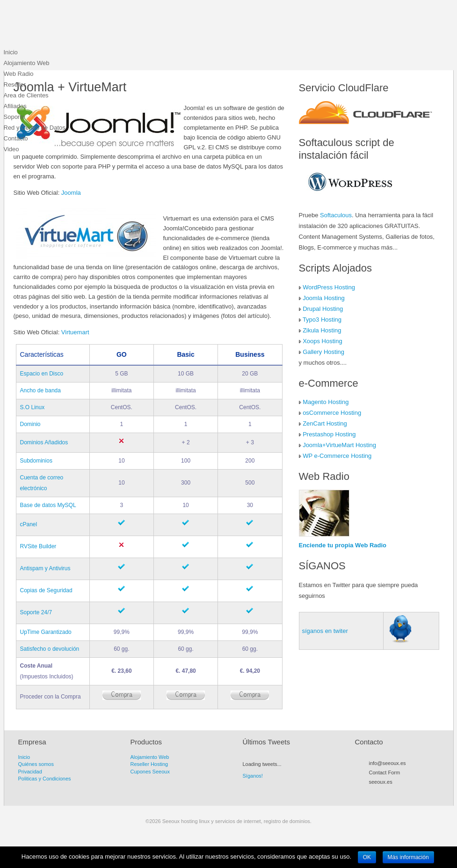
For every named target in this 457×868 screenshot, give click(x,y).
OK (367, 857)
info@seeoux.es (388, 763)
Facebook (390, 793)
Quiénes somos (36, 764)
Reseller (15, 85)
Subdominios (36, 461)
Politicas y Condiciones (45, 779)
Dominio (30, 424)
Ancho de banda (40, 390)
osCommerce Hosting (332, 413)
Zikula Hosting (322, 330)
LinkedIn (415, 793)
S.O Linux (33, 407)
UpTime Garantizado (46, 632)
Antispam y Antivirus (45, 568)
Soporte (15, 117)
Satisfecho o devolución (50, 649)
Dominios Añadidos (44, 442)
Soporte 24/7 (36, 612)
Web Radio (19, 74)
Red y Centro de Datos (35, 128)
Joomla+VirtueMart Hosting (339, 445)
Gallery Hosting (323, 352)
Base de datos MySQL (48, 505)
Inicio (11, 52)
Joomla (71, 193)
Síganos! (253, 776)
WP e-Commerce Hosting (337, 456)
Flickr (407, 793)
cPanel (29, 524)
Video (11, 149)
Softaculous (336, 215)
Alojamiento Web (27, 63)
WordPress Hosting (329, 287)
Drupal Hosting (323, 309)
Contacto (16, 138)
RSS (373, 793)
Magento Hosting (326, 402)
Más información (408, 857)
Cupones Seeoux (150, 772)
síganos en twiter (325, 631)
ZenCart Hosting (325, 423)
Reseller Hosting (149, 764)
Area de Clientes (26, 95)
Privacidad (30, 772)
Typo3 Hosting (322, 320)
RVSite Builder (38, 546)
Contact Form (385, 772)
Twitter (382, 793)
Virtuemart (75, 332)
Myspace (399, 793)
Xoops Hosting (323, 341)
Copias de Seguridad (46, 590)
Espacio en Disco (42, 374)
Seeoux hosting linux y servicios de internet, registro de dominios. (74, 26)
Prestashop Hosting (329, 434)
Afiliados (15, 106)
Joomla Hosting (324, 298)
